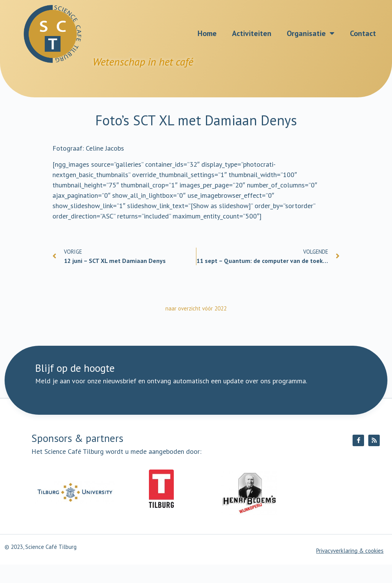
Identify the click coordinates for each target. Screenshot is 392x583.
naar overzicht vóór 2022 (196, 308)
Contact (363, 33)
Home (207, 33)
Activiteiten (252, 33)
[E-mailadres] (160, 399)
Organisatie (311, 33)
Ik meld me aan (234, 398)
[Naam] (76, 399)
